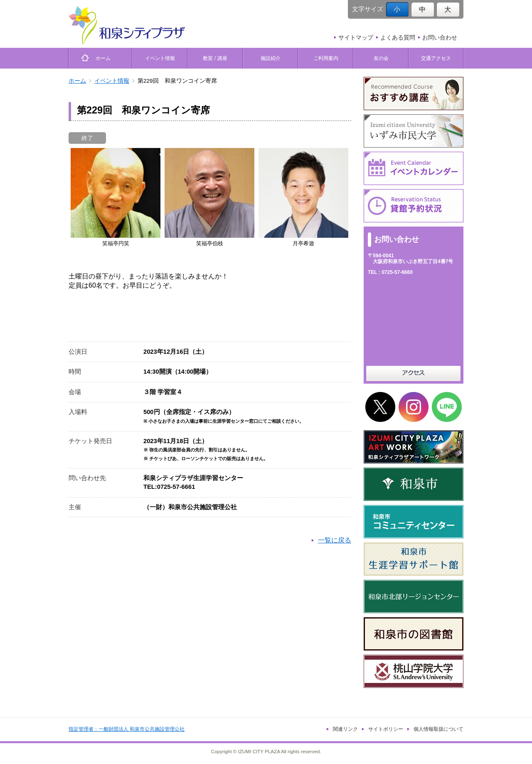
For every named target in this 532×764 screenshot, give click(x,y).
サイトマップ (356, 37)
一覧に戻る (335, 540)
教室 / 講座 (215, 58)
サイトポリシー (386, 729)
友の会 (381, 58)
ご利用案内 (326, 58)
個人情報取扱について (438, 729)
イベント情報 (160, 58)
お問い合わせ (440, 37)
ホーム (101, 58)
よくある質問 (398, 37)
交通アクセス (436, 58)
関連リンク (345, 729)
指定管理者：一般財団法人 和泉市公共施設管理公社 (127, 729)
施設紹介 (271, 58)
